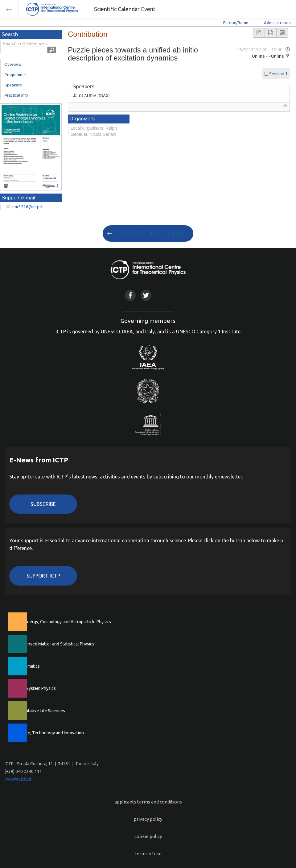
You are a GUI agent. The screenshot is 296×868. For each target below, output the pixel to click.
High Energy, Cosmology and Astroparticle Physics (63, 622)
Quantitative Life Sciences (40, 711)
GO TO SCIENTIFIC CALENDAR (150, 233)
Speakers (13, 85)
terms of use (148, 854)
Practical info (16, 95)
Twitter (146, 295)
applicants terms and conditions (148, 802)
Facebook (130, 295)
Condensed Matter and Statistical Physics (55, 644)
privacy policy (148, 819)
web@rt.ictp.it (18, 779)
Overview (13, 64)
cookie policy (148, 836)
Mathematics (27, 666)
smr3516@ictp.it (27, 207)
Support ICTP (43, 576)
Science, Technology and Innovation (49, 733)
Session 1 (278, 74)
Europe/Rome (236, 23)
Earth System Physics (35, 688)
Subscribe (43, 504)
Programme (15, 75)
